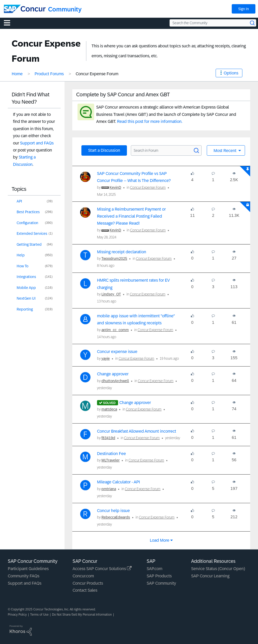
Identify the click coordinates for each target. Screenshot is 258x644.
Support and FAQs (37, 143)
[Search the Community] (213, 23)
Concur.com (83, 576)
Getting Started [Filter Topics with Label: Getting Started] (29, 244)
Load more (160, 540)
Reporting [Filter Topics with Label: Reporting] (25, 309)
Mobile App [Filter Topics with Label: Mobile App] (26, 288)
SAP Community (161, 583)
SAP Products (159, 576)
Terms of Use (39, 615)
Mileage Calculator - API (118, 482)
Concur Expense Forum (148, 187)
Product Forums (49, 74)
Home (17, 74)
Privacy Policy (17, 615)
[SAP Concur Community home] (25, 9)
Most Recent (225, 151)
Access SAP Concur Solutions (102, 569)
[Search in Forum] (166, 150)
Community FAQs (24, 576)
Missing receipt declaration (122, 252)
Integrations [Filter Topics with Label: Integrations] (26, 277)
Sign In (244, 9)
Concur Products (88, 583)
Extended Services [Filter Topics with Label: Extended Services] (32, 233)
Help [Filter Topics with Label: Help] (21, 255)
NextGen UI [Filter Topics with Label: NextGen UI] (26, 298)
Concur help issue (113, 511)
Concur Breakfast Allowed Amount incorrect (137, 431)
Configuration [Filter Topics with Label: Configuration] (27, 223)
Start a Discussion (104, 150)
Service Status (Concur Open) (218, 569)
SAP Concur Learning (210, 576)
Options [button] (231, 73)
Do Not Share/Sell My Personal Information (82, 615)
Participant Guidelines (28, 569)
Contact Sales (85, 590)
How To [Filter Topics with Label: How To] (22, 266)
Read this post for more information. (150, 121)
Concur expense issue (117, 352)
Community (65, 9)
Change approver (113, 374)
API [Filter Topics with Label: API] (19, 201)
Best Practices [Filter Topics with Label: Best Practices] (28, 212)
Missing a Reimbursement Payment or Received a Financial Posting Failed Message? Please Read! (131, 216)
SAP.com (154, 569)
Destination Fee (111, 454)
